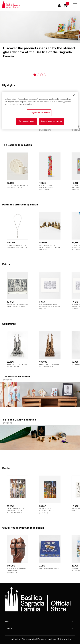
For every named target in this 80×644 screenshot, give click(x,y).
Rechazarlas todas (27, 121)
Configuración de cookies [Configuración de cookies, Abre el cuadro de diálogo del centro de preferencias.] (39, 113)
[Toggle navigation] (75, 5)
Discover (8, 380)
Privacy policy (65, 639)
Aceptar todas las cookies (52, 121)
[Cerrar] (74, 95)
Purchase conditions (47, 639)
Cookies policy (29, 639)
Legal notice (15, 639)
